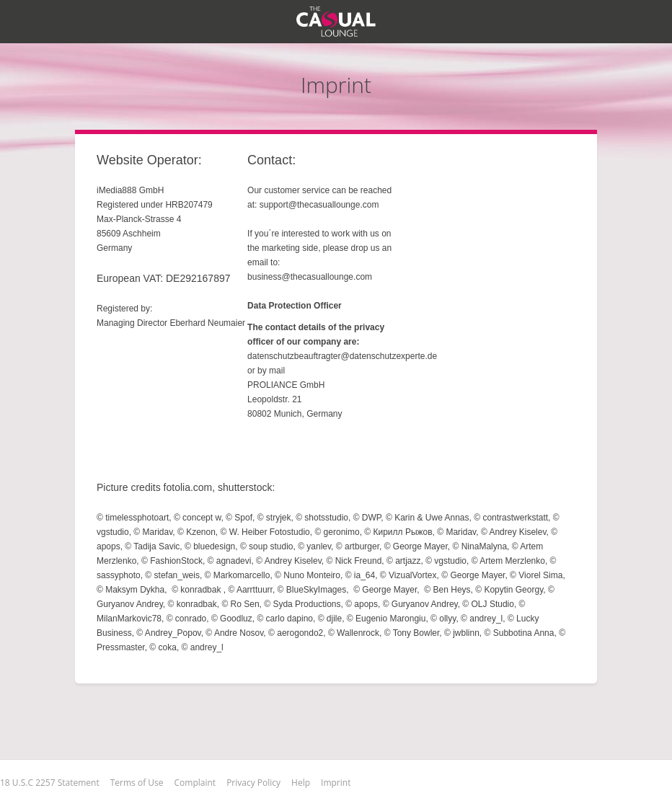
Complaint (195, 783)
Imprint (336, 783)
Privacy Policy (253, 783)
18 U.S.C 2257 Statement (50, 783)
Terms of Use (137, 783)
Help (301, 783)
